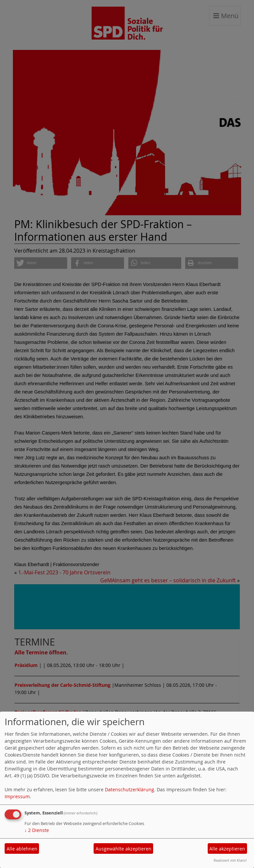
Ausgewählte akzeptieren (124, 849)
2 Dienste (37, 830)
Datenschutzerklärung (129, 789)
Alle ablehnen (22, 849)
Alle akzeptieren (227, 849)
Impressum (17, 796)
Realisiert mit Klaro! (230, 860)
